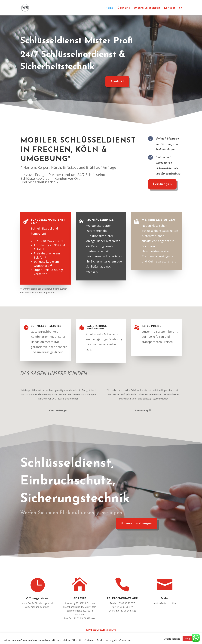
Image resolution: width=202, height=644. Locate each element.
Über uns (124, 8)
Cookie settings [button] (172, 639)
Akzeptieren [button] (190, 638)
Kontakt (170, 8)
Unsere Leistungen (147, 8)
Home (110, 8)
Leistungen (159, 184)
